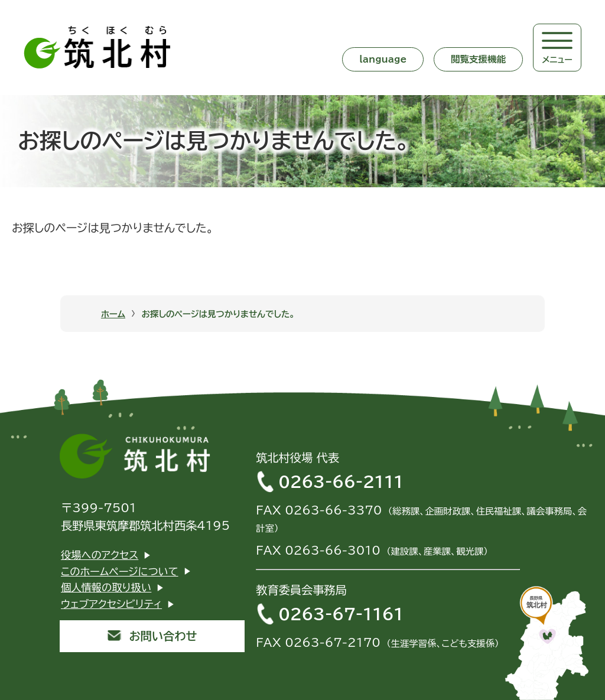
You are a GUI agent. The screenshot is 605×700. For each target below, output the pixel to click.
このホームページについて (120, 572)
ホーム (113, 314)
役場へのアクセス (100, 555)
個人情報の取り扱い (106, 587)
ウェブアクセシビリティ (111, 604)
